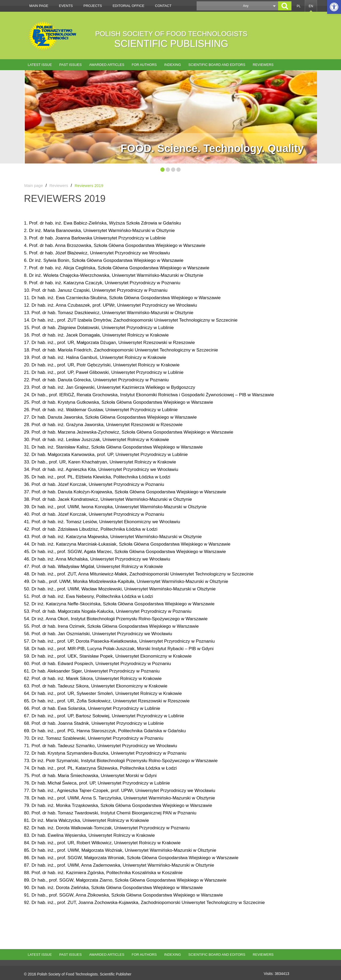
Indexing (172, 65)
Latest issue (40, 65)
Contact (163, 6)
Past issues (71, 65)
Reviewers (263, 65)
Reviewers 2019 (89, 185)
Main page (39, 6)
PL (299, 6)
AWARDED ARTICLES (107, 65)
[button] (334, 7)
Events (66, 6)
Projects (93, 6)
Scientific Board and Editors (217, 65)
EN (311, 6)
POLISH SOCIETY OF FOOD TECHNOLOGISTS (171, 39)
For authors (144, 65)
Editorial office (129, 6)
